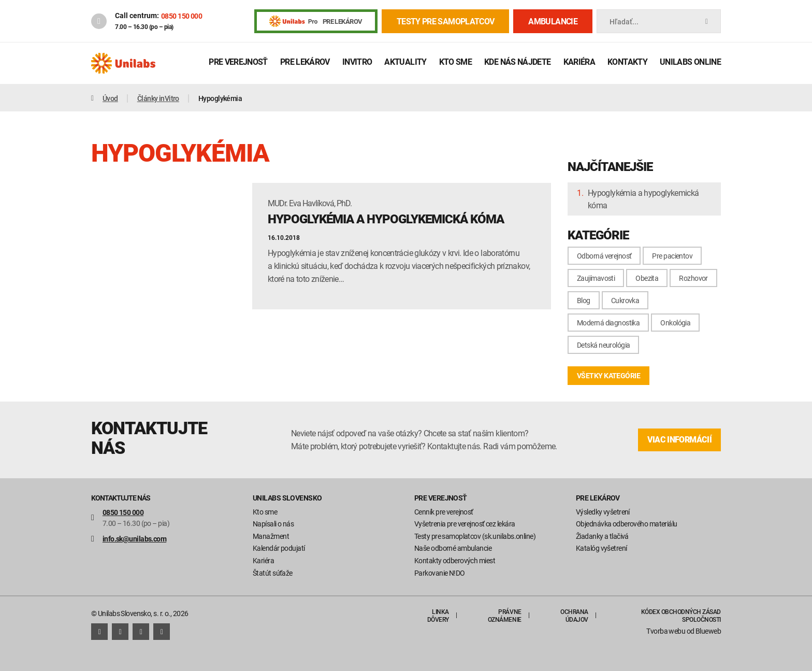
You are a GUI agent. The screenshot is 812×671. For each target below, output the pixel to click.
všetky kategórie (608, 375)
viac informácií (679, 440)
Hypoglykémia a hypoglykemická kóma (643, 199)
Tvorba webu (666, 631)
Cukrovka (625, 300)
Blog (584, 300)
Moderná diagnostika (608, 323)
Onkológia (675, 323)
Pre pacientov (672, 256)
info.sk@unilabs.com (134, 539)
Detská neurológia (603, 345)
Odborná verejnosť (604, 256)
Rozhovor (693, 278)
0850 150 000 (182, 16)
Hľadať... (659, 21)
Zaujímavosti (596, 278)
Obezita (647, 278)
